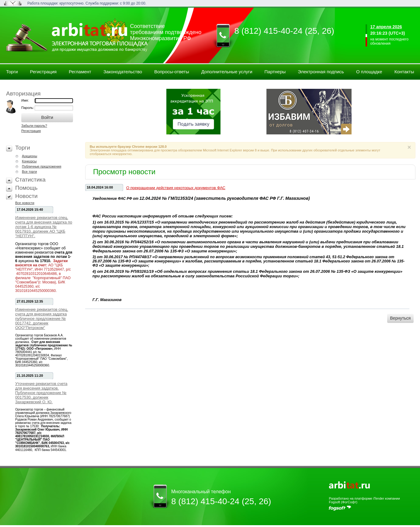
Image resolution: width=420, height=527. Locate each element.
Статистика (30, 180)
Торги (12, 72)
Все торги (29, 172)
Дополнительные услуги (227, 72)
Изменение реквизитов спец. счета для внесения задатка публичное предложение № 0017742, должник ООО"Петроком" (42, 319)
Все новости (25, 203)
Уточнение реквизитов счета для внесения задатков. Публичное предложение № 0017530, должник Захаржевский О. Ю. (41, 393)
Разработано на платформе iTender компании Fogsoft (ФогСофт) (364, 500)
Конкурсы (29, 161)
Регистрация (43, 72)
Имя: (25, 100)
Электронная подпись (321, 72)
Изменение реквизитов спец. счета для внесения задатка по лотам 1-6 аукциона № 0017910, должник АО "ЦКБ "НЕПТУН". (44, 227)
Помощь (26, 188)
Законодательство (123, 72)
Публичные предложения (42, 166)
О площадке (369, 72)
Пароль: (28, 108)
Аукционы (30, 156)
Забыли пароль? (34, 126)
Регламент (80, 72)
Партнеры (275, 72)
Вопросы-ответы (172, 72)
